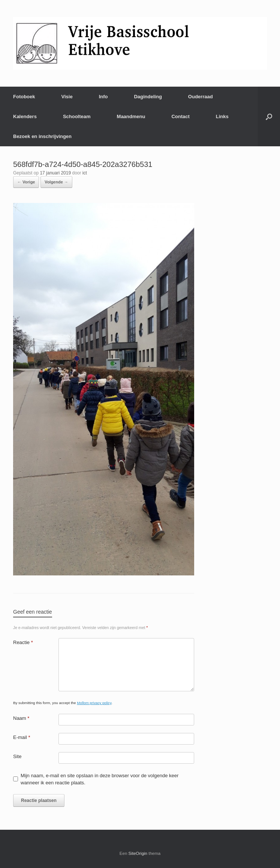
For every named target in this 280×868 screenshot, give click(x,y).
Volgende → (56, 182)
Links (222, 116)
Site (17, 756)
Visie (67, 97)
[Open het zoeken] (269, 116)
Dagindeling (148, 97)
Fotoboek (24, 97)
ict (85, 173)
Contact (180, 116)
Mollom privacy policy (94, 703)
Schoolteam (77, 116)
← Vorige (26, 182)
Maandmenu (131, 116)
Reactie (23, 642)
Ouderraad (201, 97)
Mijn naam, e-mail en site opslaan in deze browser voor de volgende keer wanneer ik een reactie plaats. (100, 779)
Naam (21, 718)
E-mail (22, 737)
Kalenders (25, 116)
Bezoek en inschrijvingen (42, 136)
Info (103, 97)
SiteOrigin (138, 853)
